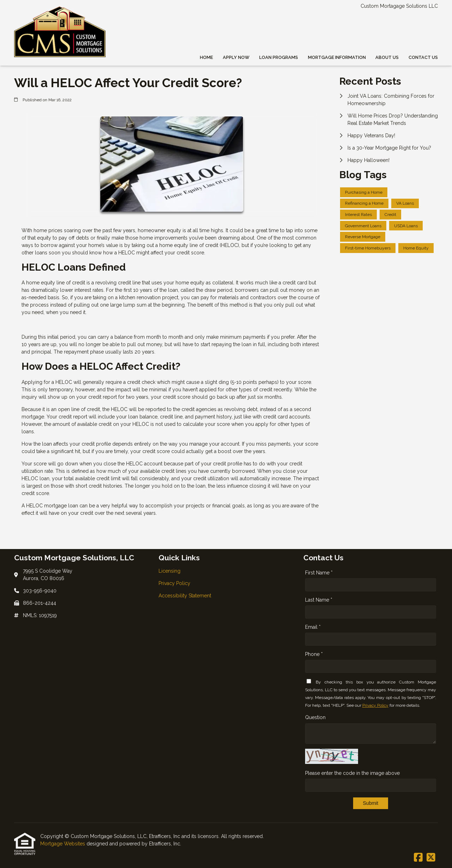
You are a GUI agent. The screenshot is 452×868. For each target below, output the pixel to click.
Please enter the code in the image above (352, 773)
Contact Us (423, 57)
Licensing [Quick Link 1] (169, 571)
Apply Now (236, 57)
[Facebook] (418, 858)
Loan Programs (279, 57)
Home (206, 57)
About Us (387, 57)
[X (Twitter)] (431, 858)
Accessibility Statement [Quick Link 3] (185, 596)
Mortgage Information (337, 57)
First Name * (319, 573)
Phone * (314, 654)
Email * (313, 627)
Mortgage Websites (63, 844)
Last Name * (319, 600)
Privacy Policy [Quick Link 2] (174, 583)
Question (315, 717)
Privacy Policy (375, 705)
